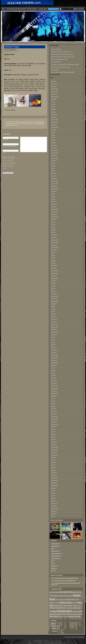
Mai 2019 (53, 289)
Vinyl (52, 571)
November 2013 (54, 450)
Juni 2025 (53, 104)
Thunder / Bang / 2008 (56, 62)
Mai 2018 (53, 312)
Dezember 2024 (54, 120)
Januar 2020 (54, 268)
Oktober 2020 (54, 245)
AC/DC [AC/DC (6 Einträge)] (51, 592)
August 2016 (54, 365)
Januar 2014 (54, 445)
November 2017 (54, 327)
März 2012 (53, 501)
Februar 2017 (54, 350)
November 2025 (54, 92)
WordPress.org (54, 631)
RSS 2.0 (29, 123)
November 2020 (54, 242)
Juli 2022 (53, 194)
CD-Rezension (54, 546)
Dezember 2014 (54, 416)
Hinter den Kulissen (55, 554)
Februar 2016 (54, 381)
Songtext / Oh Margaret (56, 49)
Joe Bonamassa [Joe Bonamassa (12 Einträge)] (68, 606)
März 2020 (53, 263)
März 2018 (53, 317)
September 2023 (55, 158)
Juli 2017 (53, 337)
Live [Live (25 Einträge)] (64, 608)
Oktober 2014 (54, 422)
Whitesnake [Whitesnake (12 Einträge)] (71, 616)
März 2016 (53, 378)
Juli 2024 (53, 133)
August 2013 (54, 457)
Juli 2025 (53, 102)
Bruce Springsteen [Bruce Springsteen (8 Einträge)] (68, 596)
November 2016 (54, 358)
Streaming (53, 568)
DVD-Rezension (55, 551)
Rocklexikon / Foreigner (12, 47)
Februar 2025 (54, 115)
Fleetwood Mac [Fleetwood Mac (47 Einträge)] (66, 602)
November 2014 (54, 419)
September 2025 (55, 97)
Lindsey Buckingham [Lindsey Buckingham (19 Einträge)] (56, 608)
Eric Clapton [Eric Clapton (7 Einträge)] (56, 603)
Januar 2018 (54, 322)
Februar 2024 (54, 145)
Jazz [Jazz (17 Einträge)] (62, 605)
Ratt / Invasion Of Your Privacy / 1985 (59, 59)
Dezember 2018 (54, 296)
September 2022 (55, 189)
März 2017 (53, 347)
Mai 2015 (53, 404)
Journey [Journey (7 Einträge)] (79, 606)
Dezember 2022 (54, 181)
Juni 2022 (53, 196)
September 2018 (55, 301)
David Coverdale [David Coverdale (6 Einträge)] (63, 600)
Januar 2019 (54, 294)
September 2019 (55, 278)
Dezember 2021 (54, 209)
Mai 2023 (53, 168)
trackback (8, 125)
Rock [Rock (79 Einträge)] (55, 611)
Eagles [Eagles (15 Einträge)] (51, 603)
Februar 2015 (54, 411)
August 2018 (54, 304)
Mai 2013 (53, 465)
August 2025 (54, 99)
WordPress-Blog (80, 637)
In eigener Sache (55, 556)
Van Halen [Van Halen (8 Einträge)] (65, 616)
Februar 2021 (54, 235)
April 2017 (53, 345)
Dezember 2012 (54, 478)
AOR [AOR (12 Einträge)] (54, 592)
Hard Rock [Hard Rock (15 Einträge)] (57, 605)
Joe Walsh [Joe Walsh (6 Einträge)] (75, 606)
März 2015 (53, 409)
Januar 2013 (54, 475)
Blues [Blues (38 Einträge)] (61, 592)
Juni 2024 (53, 135)
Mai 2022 (53, 199)
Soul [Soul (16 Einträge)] (68, 614)
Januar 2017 (54, 353)
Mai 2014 (53, 434)
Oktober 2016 (54, 360)
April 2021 (53, 230)
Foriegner (8, 110)
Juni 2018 (53, 309)
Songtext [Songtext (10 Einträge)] (64, 614)
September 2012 (55, 486)
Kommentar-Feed (55, 628)
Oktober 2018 (54, 299)
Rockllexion (13, 110)
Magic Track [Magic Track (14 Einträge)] (78, 608)
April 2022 (53, 202)
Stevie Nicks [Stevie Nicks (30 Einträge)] (54, 616)
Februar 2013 (54, 473)
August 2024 (54, 130)
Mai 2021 (53, 227)
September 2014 (55, 424)
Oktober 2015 (54, 391)
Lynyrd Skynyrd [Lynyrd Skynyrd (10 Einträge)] (70, 608)
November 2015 (54, 388)
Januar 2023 (54, 179)
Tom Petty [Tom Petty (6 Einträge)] (61, 616)
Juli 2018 (53, 307)
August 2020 (54, 250)
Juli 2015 (53, 399)
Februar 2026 (54, 84)
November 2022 (54, 184)
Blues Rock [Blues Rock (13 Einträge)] (76, 592)
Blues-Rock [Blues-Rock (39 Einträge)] (68, 592)
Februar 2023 (54, 176)
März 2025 (53, 112)
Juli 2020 (53, 253)
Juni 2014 (53, 432)
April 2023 (53, 171)
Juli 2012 (53, 491)
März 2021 (53, 232)
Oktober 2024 (54, 125)
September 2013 (55, 455)
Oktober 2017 (54, 329)
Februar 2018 (54, 319)
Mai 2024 (53, 138)
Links (52, 561)
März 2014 (53, 440)
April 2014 (53, 437)
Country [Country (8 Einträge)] (57, 600)
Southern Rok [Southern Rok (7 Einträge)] (80, 614)
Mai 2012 (53, 496)
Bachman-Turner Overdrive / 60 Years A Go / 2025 (62, 54)
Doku (52, 549)
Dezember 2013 (54, 447)
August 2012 (54, 488)
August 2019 (54, 281)
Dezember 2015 (54, 386)
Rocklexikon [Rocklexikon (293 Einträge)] (65, 611)
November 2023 (54, 153)
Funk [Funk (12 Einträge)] (76, 603)
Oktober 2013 (54, 452)
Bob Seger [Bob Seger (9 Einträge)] (55, 596)
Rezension (53, 566)
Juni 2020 (53, 255)
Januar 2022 (54, 207)
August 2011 (54, 514)
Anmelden (53, 624)
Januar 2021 (54, 237)
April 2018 (53, 314)
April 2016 (53, 376)
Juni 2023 (53, 166)
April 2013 (53, 468)
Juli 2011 (53, 516)
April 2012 (53, 498)
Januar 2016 (54, 383)
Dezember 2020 (54, 240)
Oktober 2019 (54, 276)
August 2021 (54, 220)
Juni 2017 (53, 340)
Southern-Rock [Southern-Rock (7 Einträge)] (73, 614)
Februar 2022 (54, 204)
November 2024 (54, 122)
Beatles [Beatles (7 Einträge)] (57, 592)
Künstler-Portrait (13, 49)
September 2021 (55, 217)
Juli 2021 (53, 222)
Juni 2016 (53, 370)
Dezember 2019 (54, 271)
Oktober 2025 (54, 94)
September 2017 (55, 332)
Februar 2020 (54, 266)
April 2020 (53, 260)
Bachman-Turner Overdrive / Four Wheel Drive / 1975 (63, 57)
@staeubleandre (54, 9)
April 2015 (53, 406)
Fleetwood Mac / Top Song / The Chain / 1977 (61, 52)
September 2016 (55, 363)
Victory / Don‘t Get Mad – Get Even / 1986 (60, 67)
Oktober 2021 (54, 214)
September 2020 (55, 248)
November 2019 (54, 273)
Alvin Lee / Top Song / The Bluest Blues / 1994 (68, 578)
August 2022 (54, 191)
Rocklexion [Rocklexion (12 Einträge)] (75, 611)
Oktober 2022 (54, 186)
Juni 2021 (53, 225)
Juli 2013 (53, 460)
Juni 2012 (53, 493)
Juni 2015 (53, 401)
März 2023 (53, 173)
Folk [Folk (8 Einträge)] (73, 603)
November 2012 (54, 481)
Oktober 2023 (54, 156)
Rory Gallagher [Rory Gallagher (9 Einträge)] (58, 614)
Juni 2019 (53, 286)
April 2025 (53, 109)
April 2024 (53, 140)
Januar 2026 (54, 86)
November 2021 (54, 212)
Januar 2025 (54, 117)
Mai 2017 (53, 342)
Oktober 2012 (54, 483)
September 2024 (55, 127)
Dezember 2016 (54, 355)
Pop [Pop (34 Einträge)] (51, 611)
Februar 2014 (54, 442)
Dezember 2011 (54, 509)
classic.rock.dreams (67, 9)
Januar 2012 (54, 506)
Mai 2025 (53, 107)
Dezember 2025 (54, 89)
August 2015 (54, 396)
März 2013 (53, 470)
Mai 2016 (53, 373)
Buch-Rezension (55, 544)
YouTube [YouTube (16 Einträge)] (78, 616)
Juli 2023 (53, 163)
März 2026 (53, 81)
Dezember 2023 (54, 150)
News (52, 563)
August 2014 (54, 427)
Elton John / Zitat (55, 70)
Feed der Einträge (55, 626)
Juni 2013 (53, 463)
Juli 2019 (53, 283)
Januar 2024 (54, 148)
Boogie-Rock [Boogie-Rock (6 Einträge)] (60, 596)
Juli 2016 (53, 368)
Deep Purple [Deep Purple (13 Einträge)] (70, 599)
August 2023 (54, 161)
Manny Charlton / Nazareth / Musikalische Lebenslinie (63, 72)
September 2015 (55, 394)
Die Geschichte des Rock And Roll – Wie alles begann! (22, 9)
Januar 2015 (54, 414)
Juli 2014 (53, 429)
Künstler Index (43, 9)
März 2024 (53, 143)
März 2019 (53, 291)
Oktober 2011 (54, 511)
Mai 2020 (53, 258)
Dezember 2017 (54, 324)
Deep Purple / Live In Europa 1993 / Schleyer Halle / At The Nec (65, 65)
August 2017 (54, 335)
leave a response (40, 123)
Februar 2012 (54, 503)
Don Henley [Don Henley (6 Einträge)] (77, 600)
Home (3, 9)
